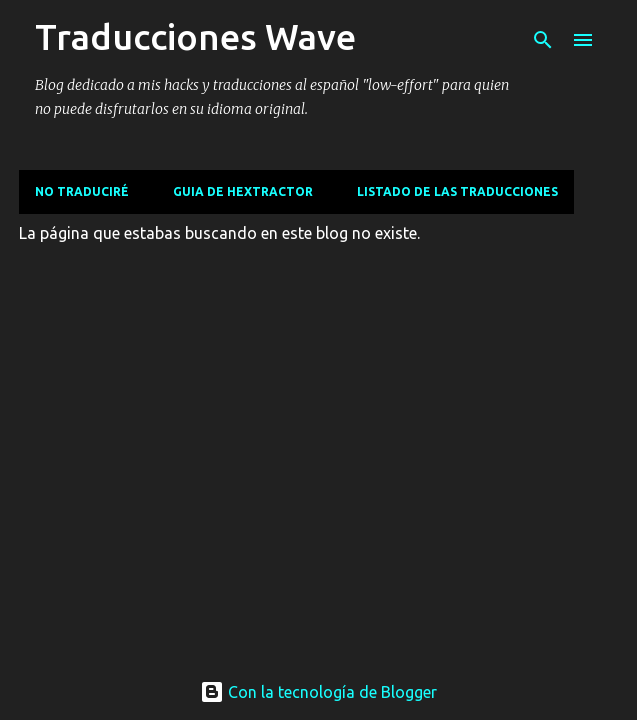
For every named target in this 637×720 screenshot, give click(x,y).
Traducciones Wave (195, 36)
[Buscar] (543, 40)
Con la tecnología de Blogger (318, 692)
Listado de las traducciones (457, 191)
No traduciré (82, 191)
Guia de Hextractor (243, 191)
